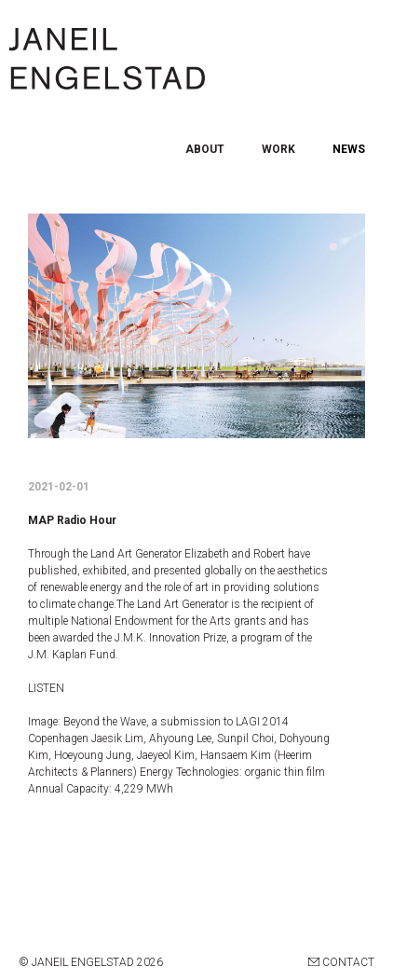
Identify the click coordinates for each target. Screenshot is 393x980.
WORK (278, 149)
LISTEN (46, 688)
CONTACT (341, 962)
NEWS (349, 149)
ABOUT (205, 149)
